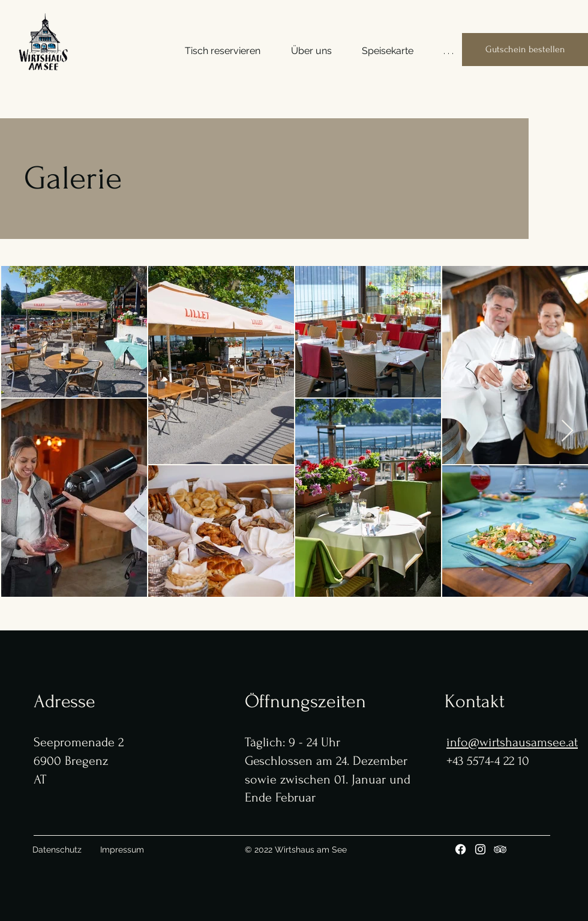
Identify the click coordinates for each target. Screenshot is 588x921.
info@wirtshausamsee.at (512, 742)
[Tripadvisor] (500, 849)
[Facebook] (460, 849)
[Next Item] (567, 431)
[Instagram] (480, 849)
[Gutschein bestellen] (525, 50)
